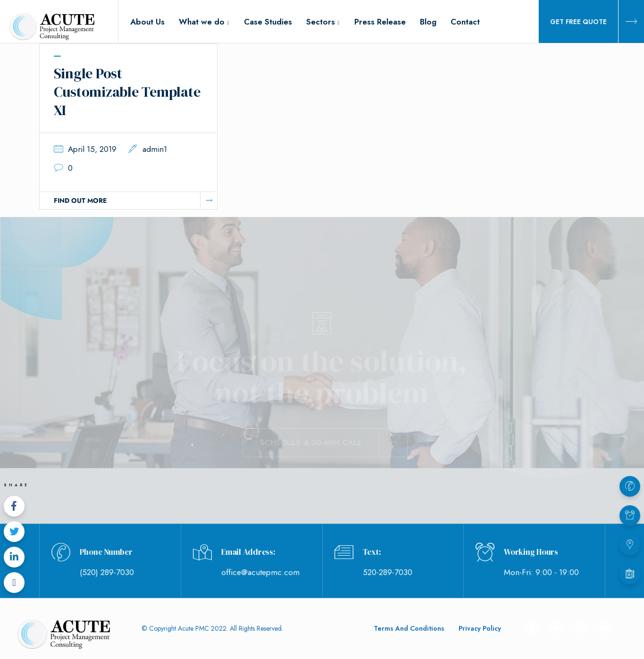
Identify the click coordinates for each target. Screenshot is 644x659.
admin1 (155, 149)
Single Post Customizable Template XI (127, 92)
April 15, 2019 (92, 149)
